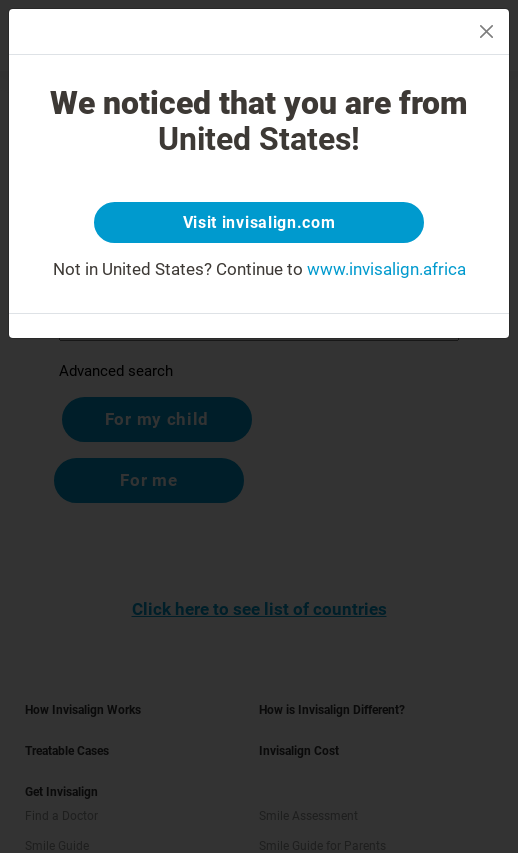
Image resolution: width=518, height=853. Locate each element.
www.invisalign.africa (386, 269)
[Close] (486, 31)
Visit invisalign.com (259, 222)
